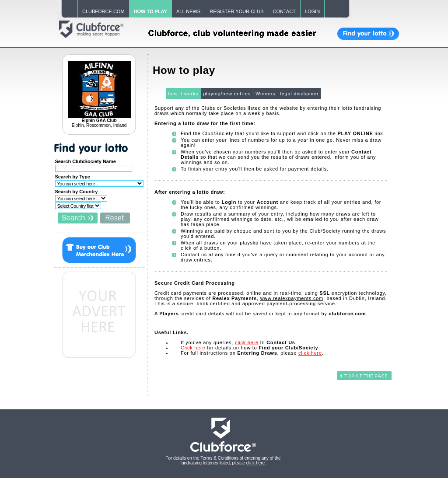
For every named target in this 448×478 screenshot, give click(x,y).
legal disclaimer (300, 94)
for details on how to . (250, 348)
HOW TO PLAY (150, 11)
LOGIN (312, 11)
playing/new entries (227, 94)
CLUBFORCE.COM (103, 11)
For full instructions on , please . (252, 353)
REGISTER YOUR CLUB (236, 11)
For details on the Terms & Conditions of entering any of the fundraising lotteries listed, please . (223, 461)
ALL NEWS (188, 11)
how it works (183, 94)
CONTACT (284, 11)
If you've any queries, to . (239, 342)
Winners (266, 94)
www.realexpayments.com (292, 298)
